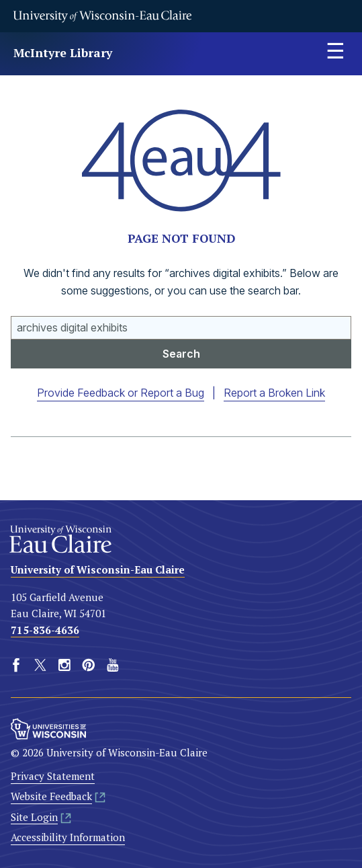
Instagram (64, 665)
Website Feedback (51, 796)
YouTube (113, 665)
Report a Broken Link (274, 393)
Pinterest (89, 665)
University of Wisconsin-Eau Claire (102, 16)
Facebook (16, 665)
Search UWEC (11, 316)
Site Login (34, 816)
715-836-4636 (45, 629)
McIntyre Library (63, 53)
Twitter (40, 665)
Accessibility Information (68, 837)
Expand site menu (335, 54)
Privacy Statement (53, 776)
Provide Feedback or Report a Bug (121, 393)
